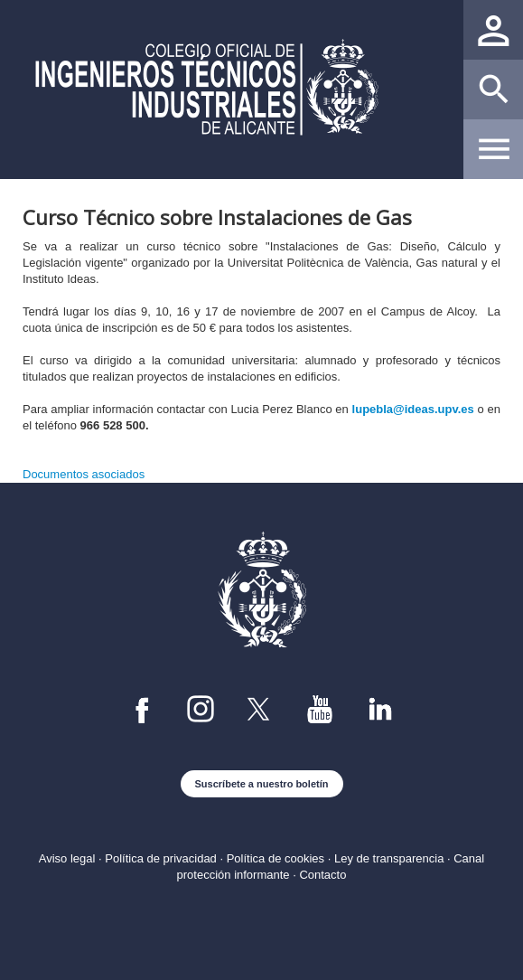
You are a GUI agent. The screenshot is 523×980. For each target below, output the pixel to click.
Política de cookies (276, 858)
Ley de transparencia (389, 858)
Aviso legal (67, 858)
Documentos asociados (84, 474)
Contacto (322, 875)
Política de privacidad (161, 858)
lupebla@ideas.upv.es (413, 409)
